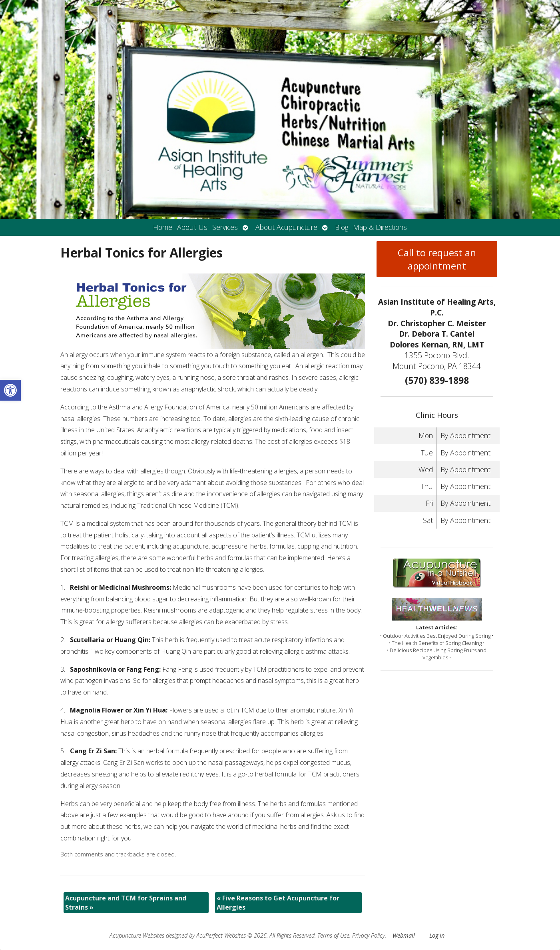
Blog (342, 227)
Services (225, 227)
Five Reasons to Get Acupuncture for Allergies (278, 902)
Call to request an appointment (437, 259)
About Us (192, 227)
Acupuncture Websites (137, 935)
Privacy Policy (369, 935)
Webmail (404, 935)
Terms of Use (333, 935)
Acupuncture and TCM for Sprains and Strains (126, 902)
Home (163, 227)
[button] (10, 390)
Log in (437, 935)
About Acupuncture (286, 227)
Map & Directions (380, 227)
